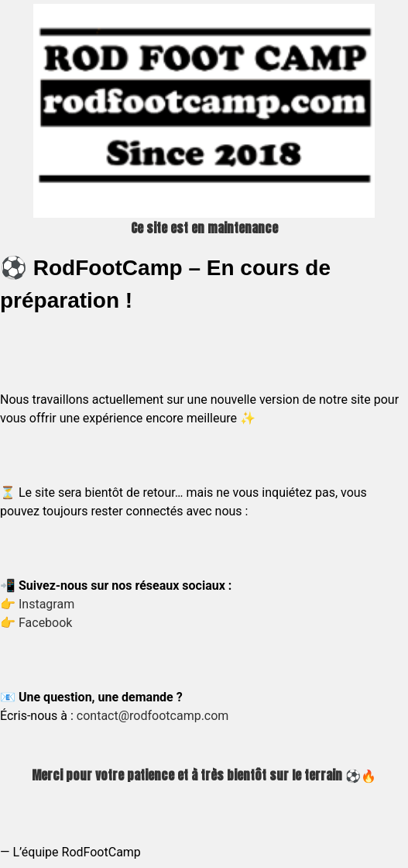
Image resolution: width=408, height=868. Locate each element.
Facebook (45, 623)
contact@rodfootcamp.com (153, 716)
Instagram (46, 604)
